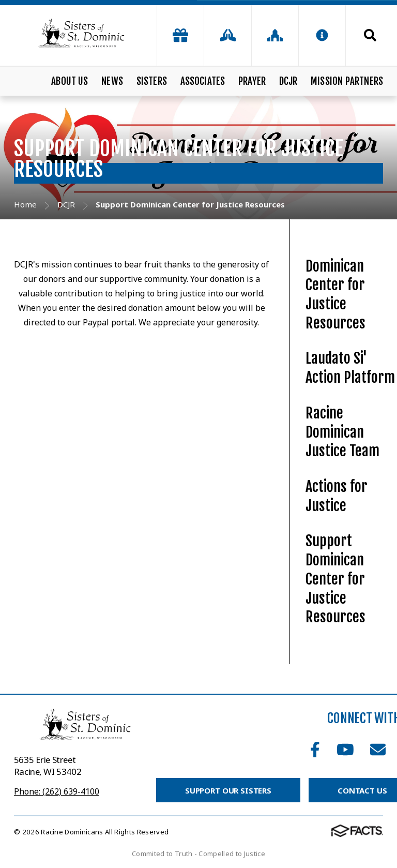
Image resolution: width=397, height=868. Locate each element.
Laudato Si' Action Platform (350, 368)
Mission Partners (347, 81)
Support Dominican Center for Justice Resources (335, 579)
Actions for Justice (337, 496)
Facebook (315, 750)
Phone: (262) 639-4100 (57, 791)
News (112, 81)
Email (378, 750)
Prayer (252, 81)
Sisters (152, 81)
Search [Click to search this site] (370, 35)
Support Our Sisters (228, 790)
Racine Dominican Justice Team (342, 432)
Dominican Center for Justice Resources (335, 295)
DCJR (288, 81)
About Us (70, 81)
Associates (203, 81)
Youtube (345, 750)
